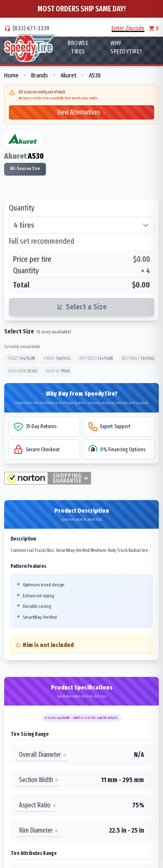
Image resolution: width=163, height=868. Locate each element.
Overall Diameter (43, 755)
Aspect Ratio (37, 805)
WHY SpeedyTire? (126, 47)
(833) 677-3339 (31, 28)
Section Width (39, 780)
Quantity (22, 208)
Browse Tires (78, 47)
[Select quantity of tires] (81, 225)
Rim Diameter (39, 830)
